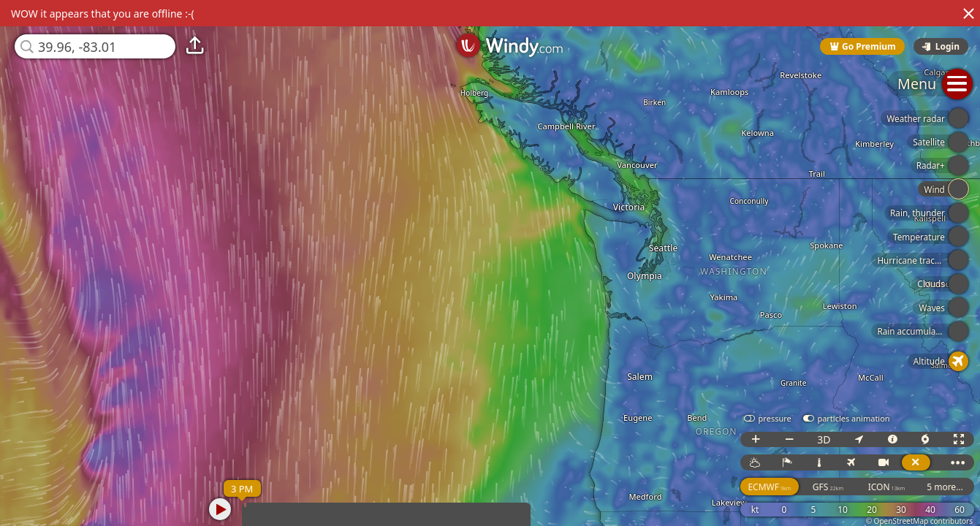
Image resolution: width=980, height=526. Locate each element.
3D (824, 439)
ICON (887, 487)
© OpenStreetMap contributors (919, 521)
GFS (828, 487)
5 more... (945, 487)
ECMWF (769, 487)
